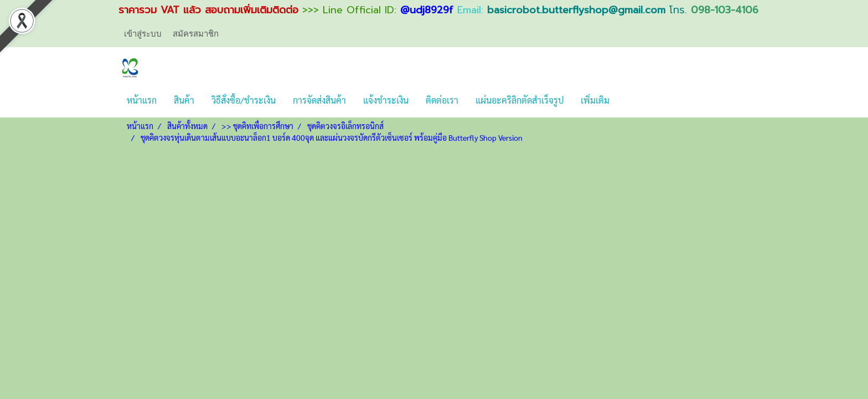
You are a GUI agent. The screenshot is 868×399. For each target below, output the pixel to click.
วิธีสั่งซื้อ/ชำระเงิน (244, 100)
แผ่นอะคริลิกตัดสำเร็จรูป (520, 100)
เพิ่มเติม (595, 100)
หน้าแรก (142, 100)
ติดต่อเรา (442, 100)
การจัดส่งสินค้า (319, 100)
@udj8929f (427, 10)
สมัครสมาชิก (196, 33)
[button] (628, 100)
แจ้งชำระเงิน (386, 100)
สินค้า (184, 100)
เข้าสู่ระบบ (143, 33)
